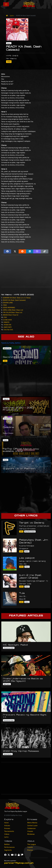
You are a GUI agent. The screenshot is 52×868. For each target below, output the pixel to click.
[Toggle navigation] (6, 4)
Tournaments (9, 831)
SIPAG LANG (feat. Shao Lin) (13, 310)
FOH (5, 317)
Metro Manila (32, 823)
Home (6, 823)
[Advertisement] (26, 271)
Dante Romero (8, 754)
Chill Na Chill (8, 330)
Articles (7, 825)
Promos (30, 850)
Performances (9, 847)
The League (32, 844)
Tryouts (30, 847)
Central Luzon (32, 825)
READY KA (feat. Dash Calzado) (14, 300)
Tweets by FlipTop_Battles (11, 343)
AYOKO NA (7, 325)
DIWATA (6, 322)
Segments (8, 850)
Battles (7, 844)
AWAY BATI (8, 327)
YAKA (5, 305)
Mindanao (31, 834)
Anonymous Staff (9, 648)
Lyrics (12, 15)
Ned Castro (7, 684)
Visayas (30, 831)
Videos (7, 834)
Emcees (7, 828)
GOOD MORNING (9, 307)
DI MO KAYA (8, 320)
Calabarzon (31, 828)
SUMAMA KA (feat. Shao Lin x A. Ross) (17, 298)
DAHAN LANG (8, 303)
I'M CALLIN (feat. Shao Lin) (13, 312)
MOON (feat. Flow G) (11, 315)
